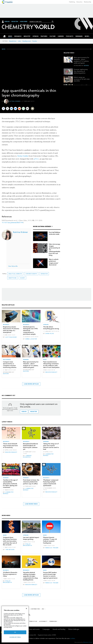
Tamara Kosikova (27, 456)
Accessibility (43, 621)
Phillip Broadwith (28, 545)
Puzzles (35, 41)
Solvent (22, 278)
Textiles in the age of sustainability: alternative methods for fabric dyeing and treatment (10, 484)
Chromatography (31, 274)
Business (6, 570)
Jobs (19, 41)
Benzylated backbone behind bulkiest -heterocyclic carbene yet (31, 446)
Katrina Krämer (15, 101)
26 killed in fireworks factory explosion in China (10, 574)
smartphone (12, 278)
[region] (15, 624)
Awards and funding (59, 629)
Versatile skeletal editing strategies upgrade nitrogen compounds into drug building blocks (30, 576)
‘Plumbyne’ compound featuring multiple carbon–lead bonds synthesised (51, 483)
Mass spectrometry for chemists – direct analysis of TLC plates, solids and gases (81, 60)
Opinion (46, 325)
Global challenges (74, 629)
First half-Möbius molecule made (54, 233)
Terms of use (33, 621)
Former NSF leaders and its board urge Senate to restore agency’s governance (50, 575)
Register (15, 22)
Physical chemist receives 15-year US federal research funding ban (50, 540)
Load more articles (31, 384)
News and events (34, 629)
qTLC (36, 159)
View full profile (13, 266)
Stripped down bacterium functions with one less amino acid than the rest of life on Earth (10, 541)
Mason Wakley (51, 372)
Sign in (24, 412)
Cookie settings (15, 637)
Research (6, 325)
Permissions (53, 621)
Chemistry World (48, 455)
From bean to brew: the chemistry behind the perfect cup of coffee (31, 482)
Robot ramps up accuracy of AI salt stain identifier (82, 79)
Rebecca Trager (52, 548)
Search (53, 22)
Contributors (35, 609)
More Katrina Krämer (42, 226)
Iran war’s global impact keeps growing (31, 538)
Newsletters (13, 41)
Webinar (26, 360)
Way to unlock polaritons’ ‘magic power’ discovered (54, 262)
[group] (87, 36)
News (4, 49)
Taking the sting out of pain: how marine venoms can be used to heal (51, 446)
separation (44, 274)
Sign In (7, 22)
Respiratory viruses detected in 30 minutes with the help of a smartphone (11, 330)
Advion (86, 66)
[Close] (26, 609)
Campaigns (46, 629)
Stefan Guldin (23, 156)
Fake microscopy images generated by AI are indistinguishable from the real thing (54, 250)
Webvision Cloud (88, 642)
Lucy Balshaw (11, 337)
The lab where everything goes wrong (51, 328)
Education (79, 2)
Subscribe (24, 22)
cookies (72, 638)
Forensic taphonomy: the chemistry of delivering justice (81, 71)
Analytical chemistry (15, 274)
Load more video (31, 504)
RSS (43, 609)
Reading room (27, 41)
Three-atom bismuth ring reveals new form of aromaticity (10, 446)
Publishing (72, 2)
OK (15, 632)
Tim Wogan (10, 550)
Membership (88, 2)
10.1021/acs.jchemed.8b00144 (12, 223)
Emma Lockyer (31, 339)
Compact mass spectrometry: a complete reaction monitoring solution (10, 365)
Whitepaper (7, 360)
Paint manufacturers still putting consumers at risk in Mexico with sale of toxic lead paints (51, 365)
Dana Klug (50, 334)
